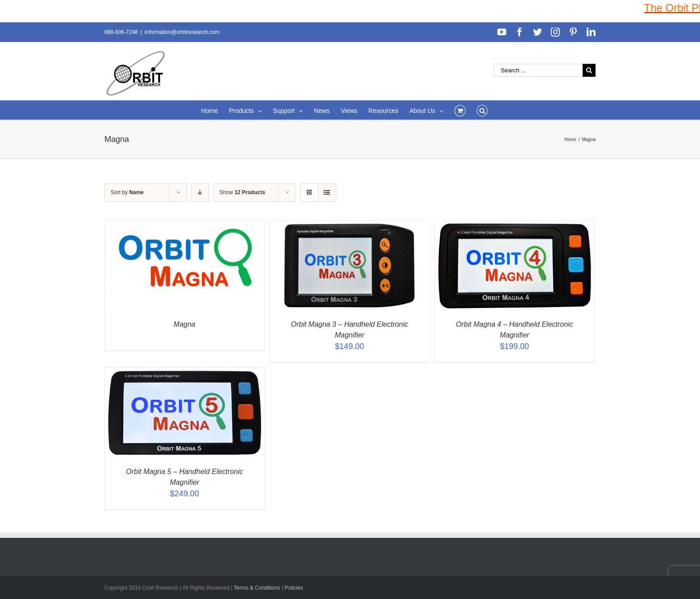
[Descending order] (200, 193)
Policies (294, 588)
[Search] (482, 110)
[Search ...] (538, 70)
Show (242, 192)
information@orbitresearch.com (182, 32)
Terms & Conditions (257, 588)
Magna (185, 324)
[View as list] (327, 193)
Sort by (127, 192)
